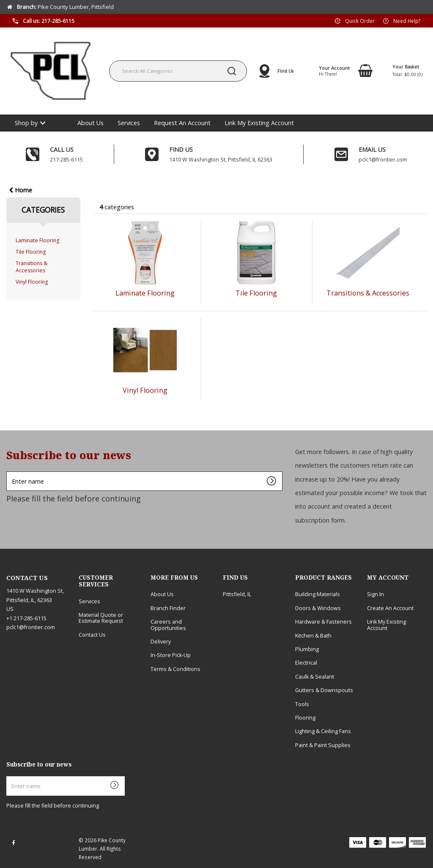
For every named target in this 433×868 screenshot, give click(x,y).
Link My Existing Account (259, 123)
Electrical (306, 663)
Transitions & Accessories (32, 267)
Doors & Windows (318, 608)
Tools (302, 704)
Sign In (375, 594)
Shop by (26, 123)
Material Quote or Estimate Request (101, 618)
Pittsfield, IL (237, 594)
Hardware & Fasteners (323, 622)
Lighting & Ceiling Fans (323, 731)
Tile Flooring (31, 252)
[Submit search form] (232, 71)
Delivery (161, 642)
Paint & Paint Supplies (323, 745)
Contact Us (92, 635)
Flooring (305, 718)
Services (129, 123)
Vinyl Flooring (32, 282)
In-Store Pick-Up (171, 655)
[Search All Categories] (178, 71)
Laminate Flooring (37, 240)
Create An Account (390, 608)
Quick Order (360, 20)
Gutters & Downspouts (324, 690)
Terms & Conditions (175, 669)
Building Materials (318, 594)
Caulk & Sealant (315, 677)
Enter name (9, 471)
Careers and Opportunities (168, 625)
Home (21, 190)
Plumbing (307, 649)
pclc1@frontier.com (31, 627)
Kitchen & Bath (313, 636)
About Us (90, 123)
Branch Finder (168, 608)
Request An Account (182, 123)
